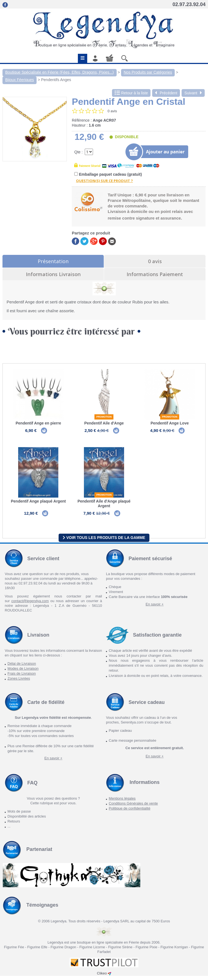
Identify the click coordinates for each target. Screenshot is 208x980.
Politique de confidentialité (129, 812)
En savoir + (154, 608)
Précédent (166, 93)
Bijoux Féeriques (20, 80)
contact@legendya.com (30, 605)
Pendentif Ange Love (170, 423)
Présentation (53, 261)
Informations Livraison (53, 274)
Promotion (104, 417)
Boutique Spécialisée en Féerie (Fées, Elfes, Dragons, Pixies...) (60, 72)
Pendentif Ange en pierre (38, 423)
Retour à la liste (131, 93)
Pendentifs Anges (56, 80)
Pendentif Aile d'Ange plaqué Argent (104, 505)
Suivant (193, 93)
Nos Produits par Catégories (148, 72)
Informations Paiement (155, 274)
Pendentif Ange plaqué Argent (39, 503)
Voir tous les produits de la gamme (104, 542)
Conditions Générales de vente (133, 807)
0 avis (155, 261)
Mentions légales (122, 802)
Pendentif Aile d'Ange (104, 423)
